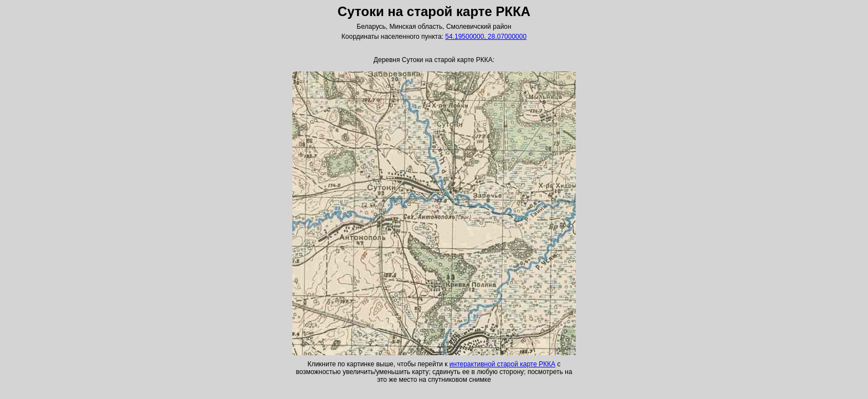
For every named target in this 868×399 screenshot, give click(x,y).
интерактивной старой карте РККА (502, 364)
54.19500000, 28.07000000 (486, 37)
